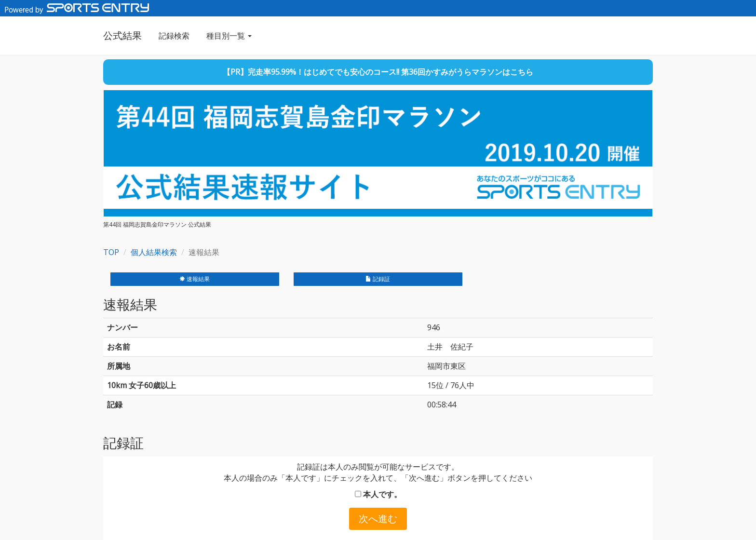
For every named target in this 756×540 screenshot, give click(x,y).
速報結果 (195, 279)
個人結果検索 (154, 252)
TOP (111, 252)
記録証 (378, 279)
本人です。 (378, 494)
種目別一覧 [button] (229, 36)
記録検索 (174, 36)
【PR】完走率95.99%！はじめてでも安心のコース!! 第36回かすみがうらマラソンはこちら (378, 72)
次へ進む (378, 519)
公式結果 (122, 35)
